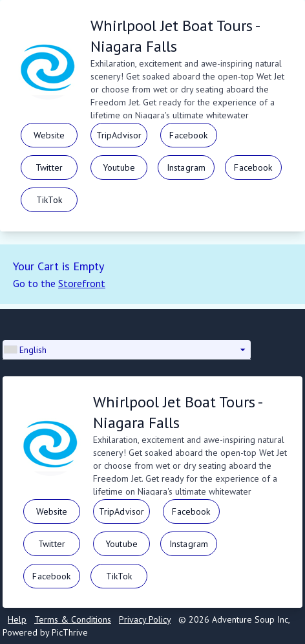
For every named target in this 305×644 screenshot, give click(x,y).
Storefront (82, 283)
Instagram (186, 167)
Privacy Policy (145, 619)
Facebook (188, 135)
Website (49, 135)
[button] (127, 350)
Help (17, 619)
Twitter (49, 167)
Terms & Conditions (73, 619)
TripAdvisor (119, 135)
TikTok (49, 200)
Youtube (119, 167)
